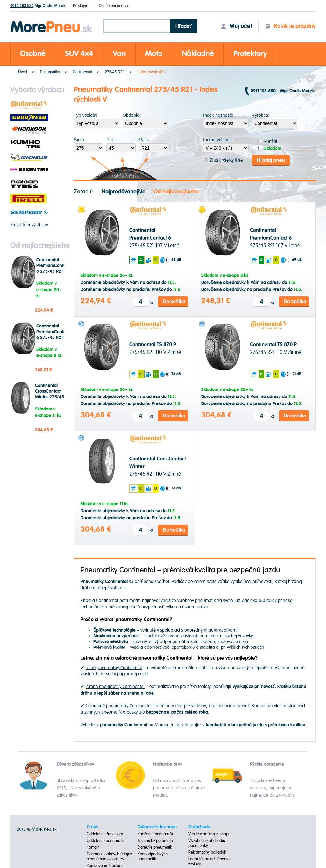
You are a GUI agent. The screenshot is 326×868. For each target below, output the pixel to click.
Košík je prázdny (290, 26)
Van (119, 54)
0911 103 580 (22, 6)
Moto (154, 54)
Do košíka (174, 301)
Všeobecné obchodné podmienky (208, 843)
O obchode (199, 827)
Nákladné (198, 54)
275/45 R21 (115, 72)
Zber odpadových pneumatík (153, 856)
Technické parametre (156, 840)
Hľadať (184, 26)
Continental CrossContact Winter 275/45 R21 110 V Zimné (50, 397)
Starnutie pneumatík (155, 847)
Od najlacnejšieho (176, 191)
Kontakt (93, 847)
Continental (82, 72)
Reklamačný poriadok (207, 852)
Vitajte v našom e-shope (210, 834)
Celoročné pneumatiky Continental (119, 706)
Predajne (81, 6)
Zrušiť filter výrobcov (29, 225)
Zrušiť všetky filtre (223, 160)
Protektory (250, 54)
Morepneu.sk (51, 22)
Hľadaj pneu (271, 160)
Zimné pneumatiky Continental (115, 686)
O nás (92, 827)
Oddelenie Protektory (105, 834)
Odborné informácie (157, 827)
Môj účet (236, 26)
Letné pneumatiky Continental (114, 667)
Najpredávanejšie (124, 191)
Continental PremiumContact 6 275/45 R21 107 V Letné (53, 269)
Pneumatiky (50, 72)
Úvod (23, 72)
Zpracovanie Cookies (105, 865)
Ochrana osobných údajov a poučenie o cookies (109, 856)
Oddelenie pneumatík (105, 840)
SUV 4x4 (79, 54)
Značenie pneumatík (156, 834)
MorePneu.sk (44, 829)
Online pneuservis (114, 6)
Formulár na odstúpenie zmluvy (209, 861)
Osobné (33, 54)
